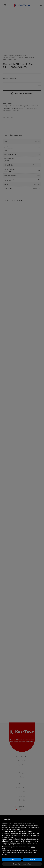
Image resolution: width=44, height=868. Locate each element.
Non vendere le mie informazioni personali (25, 841)
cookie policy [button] (16, 830)
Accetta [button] (32, 859)
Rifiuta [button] (12, 859)
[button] (41, 818)
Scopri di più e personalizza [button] (22, 864)
